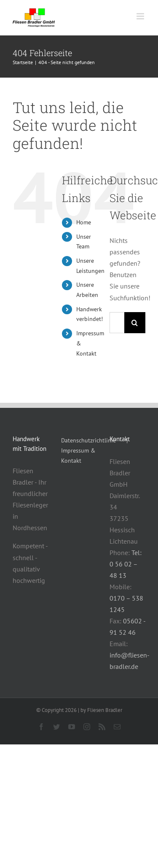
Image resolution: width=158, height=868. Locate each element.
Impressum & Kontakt (78, 456)
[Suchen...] (117, 323)
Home (84, 222)
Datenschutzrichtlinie (88, 440)
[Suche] (135, 323)
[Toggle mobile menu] (141, 16)
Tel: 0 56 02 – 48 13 (126, 564)
